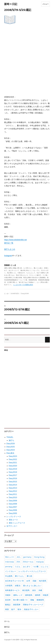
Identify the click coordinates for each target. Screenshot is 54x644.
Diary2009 (13, 501)
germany (27, 557)
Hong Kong (39, 557)
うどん (18, 567)
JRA (18, 562)
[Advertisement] (27, 62)
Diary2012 (13, 491)
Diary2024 (11, 450)
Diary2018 (13, 472)
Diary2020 (13, 466)
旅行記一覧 (9, 243)
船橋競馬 (40, 600)
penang (9, 567)
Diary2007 (13, 507)
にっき (6, 293)
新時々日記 (11, 4)
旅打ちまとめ (10, 249)
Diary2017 (13, 475)
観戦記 (8, 605)
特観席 (46, 595)
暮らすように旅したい (32, 586)
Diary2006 (13, 510)
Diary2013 (13, 488)
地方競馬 (43, 581)
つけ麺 (36, 567)
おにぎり (27, 567)
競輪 (32, 600)
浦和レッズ (18, 595)
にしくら (45, 567)
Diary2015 (13, 482)
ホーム (7, 621)
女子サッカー (12, 526)
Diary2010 (13, 497)
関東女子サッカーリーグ (33, 605)
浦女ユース (13, 520)
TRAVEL (10, 437)
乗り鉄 (29, 576)
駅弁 (20, 609)
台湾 (28, 581)
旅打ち (11, 440)
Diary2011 (13, 494)
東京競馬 (26, 590)
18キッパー (10, 557)
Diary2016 (13, 478)
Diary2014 (13, 485)
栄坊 (34, 590)
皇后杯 (8, 600)
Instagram (8, 256)
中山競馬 (9, 576)
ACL (19, 557)
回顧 (34, 581)
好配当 (18, 586)
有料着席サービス (12, 590)
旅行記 (7, 627)
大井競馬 (9, 586)
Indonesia (9, 562)
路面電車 (17, 605)
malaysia (40, 562)
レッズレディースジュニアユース (32, 571)
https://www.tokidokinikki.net (15, 240)
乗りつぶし (20, 576)
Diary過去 (10, 453)
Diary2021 (13, 463)
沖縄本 (8, 595)
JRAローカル (28, 562)
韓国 (7, 609)
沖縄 (40, 590)
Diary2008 (25, 293)
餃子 (13, 609)
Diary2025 (11, 447)
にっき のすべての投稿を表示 (23, 285)
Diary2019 (13, 469)
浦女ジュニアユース (17, 523)
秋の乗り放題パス (20, 600)
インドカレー (11, 571)
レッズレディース (14, 517)
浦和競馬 (29, 595)
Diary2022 (13, 459)
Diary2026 (11, 444)
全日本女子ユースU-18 (14, 581)
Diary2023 (13, 456)
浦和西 (38, 595)
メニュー (45, 4)
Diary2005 (13, 513)
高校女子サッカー (31, 609)
